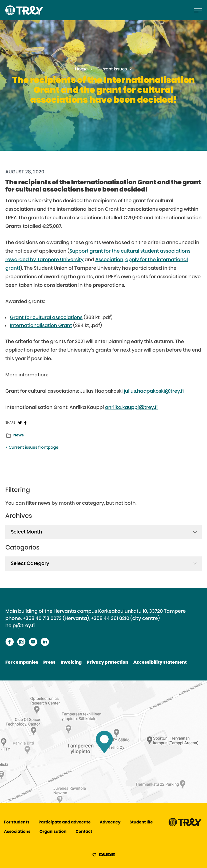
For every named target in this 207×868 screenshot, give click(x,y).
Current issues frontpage (32, 448)
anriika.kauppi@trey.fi (131, 408)
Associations (17, 832)
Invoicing (71, 663)
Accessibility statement (160, 663)
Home (81, 69)
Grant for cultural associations (46, 318)
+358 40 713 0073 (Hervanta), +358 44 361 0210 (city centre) (91, 619)
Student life (141, 823)
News (19, 435)
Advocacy (110, 823)
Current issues (112, 69)
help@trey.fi (20, 626)
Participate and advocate (65, 823)
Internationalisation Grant (41, 326)
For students (17, 823)
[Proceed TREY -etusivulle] (185, 825)
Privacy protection (107, 663)
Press (49, 663)
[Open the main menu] (198, 10)
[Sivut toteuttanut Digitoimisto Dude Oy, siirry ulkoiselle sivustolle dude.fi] (104, 856)
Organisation (53, 832)
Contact (84, 832)
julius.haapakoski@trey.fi (154, 391)
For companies (22, 663)
